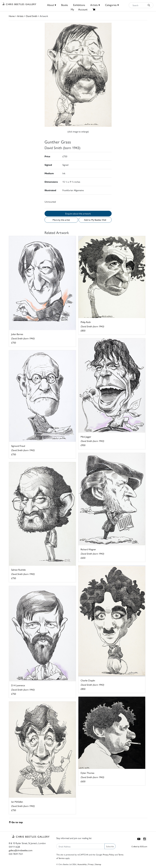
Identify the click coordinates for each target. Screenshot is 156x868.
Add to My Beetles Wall (95, 220)
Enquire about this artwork (78, 214)
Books (65, 5)
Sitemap (98, 864)
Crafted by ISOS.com (139, 846)
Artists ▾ (95, 5)
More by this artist (61, 220)
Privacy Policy (108, 854)
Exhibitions (79, 5)
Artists (20, 16)
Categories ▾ (112, 5)
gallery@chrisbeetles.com (21, 850)
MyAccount (79, 9)
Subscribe (110, 846)
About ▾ (52, 5)
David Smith (32, 16)
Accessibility (82, 864)
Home (12, 16)
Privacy (91, 864)
